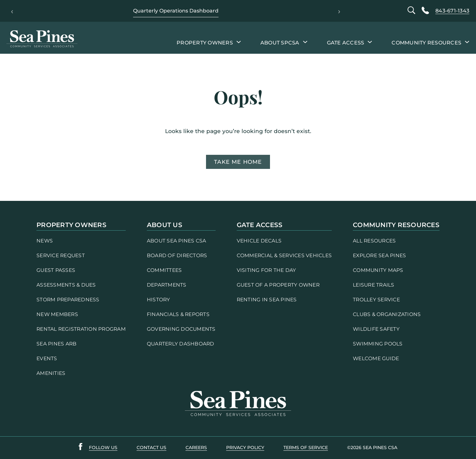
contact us (151, 447)
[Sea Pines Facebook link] (81, 448)
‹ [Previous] (12, 11)
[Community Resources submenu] (467, 42)
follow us (103, 447)
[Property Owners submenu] (239, 42)
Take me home (238, 162)
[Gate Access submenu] (370, 42)
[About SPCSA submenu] (305, 42)
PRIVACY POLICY (245, 447)
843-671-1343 (452, 11)
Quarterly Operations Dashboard (176, 11)
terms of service (306, 447)
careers (196, 447)
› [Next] (339, 11)
